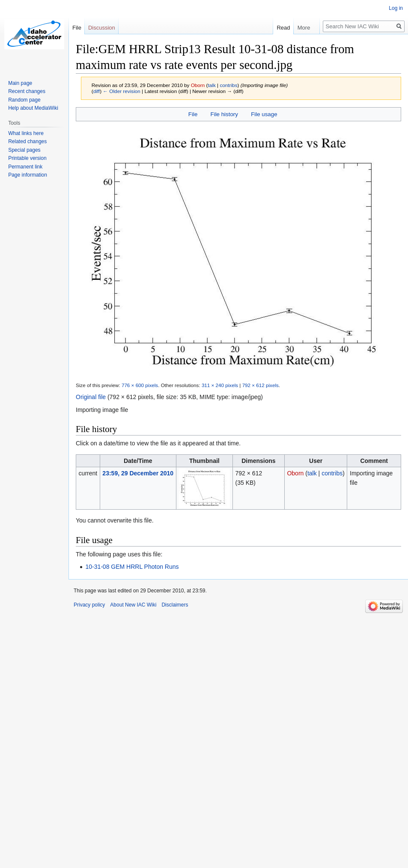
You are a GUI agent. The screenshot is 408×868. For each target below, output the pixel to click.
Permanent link (25, 167)
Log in (396, 8)
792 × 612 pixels (261, 385)
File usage (264, 114)
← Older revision (122, 91)
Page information (28, 175)
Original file (91, 397)
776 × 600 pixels (140, 385)
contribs (228, 85)
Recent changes (27, 91)
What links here (26, 133)
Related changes (27, 141)
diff (97, 91)
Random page (24, 100)
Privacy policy (89, 605)
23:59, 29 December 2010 (138, 473)
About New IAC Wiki (133, 605)
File (193, 114)
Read (282, 28)
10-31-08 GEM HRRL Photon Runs (132, 567)
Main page (20, 83)
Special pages (24, 150)
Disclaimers (175, 605)
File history (224, 114)
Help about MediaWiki (33, 108)
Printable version (27, 158)
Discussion (102, 28)
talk (211, 85)
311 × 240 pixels (220, 385)
